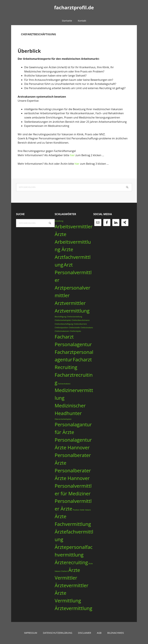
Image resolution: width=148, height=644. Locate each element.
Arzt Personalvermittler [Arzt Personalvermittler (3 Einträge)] (73, 272)
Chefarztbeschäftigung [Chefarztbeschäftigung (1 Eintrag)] (64, 324)
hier (73, 155)
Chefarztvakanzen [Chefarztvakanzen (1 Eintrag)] (62, 331)
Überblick (34, 50)
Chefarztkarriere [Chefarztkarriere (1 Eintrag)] (80, 324)
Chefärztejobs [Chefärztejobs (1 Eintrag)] (75, 331)
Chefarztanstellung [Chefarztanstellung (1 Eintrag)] (74, 317)
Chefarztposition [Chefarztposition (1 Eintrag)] (61, 328)
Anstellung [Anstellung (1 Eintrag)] (59, 221)
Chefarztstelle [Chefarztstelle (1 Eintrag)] (74, 328)
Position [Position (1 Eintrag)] (76, 510)
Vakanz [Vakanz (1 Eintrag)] (88, 510)
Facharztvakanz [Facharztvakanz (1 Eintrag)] (64, 384)
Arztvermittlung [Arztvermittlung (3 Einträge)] (72, 311)
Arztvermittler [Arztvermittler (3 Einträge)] (70, 303)
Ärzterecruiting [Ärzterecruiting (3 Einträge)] (71, 562)
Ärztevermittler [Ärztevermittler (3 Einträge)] (72, 585)
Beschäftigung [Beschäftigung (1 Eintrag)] (60, 317)
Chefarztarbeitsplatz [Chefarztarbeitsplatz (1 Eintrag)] (63, 320)
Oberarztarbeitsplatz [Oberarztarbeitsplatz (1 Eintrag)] (63, 419)
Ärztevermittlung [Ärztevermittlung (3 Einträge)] (73, 608)
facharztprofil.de (74, 8)
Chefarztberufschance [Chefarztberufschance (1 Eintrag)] (81, 320)
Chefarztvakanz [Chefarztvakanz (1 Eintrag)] (87, 328)
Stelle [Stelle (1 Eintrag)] (82, 510)
